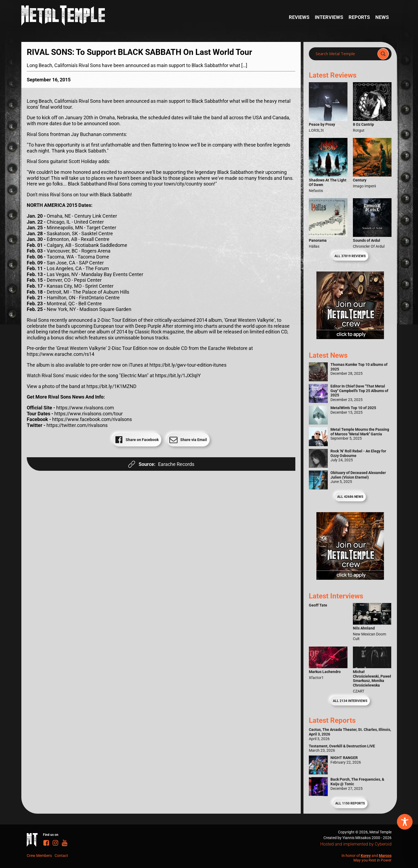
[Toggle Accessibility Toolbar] (405, 822)
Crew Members (39, 856)
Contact (61, 856)
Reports (359, 17)
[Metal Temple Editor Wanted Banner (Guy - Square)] (350, 578)
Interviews (329, 17)
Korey (366, 856)
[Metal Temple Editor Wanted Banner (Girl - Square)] (350, 337)
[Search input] (345, 54)
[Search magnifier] (383, 54)
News (382, 17)
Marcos (385, 856)
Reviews (299, 17)
